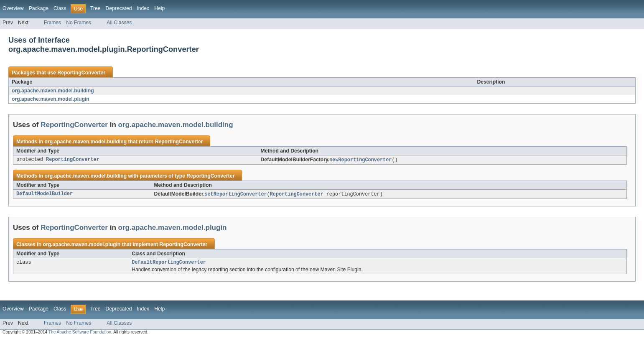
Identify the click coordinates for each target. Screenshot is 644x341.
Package (39, 8)
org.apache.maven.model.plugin (51, 99)
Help (159, 8)
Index (143, 8)
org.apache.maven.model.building (53, 91)
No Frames (79, 23)
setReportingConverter (235, 195)
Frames (52, 23)
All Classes (119, 23)
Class (60, 8)
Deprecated (119, 8)
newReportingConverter (360, 160)
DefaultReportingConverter (169, 264)
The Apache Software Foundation (80, 334)
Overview (13, 8)
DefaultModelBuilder (45, 195)
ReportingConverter (81, 73)
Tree (95, 8)
